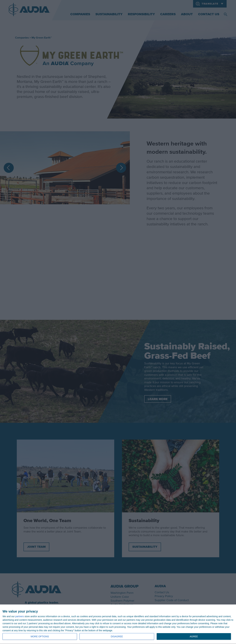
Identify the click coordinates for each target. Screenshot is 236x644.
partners (20, 616)
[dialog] (118, 624)
